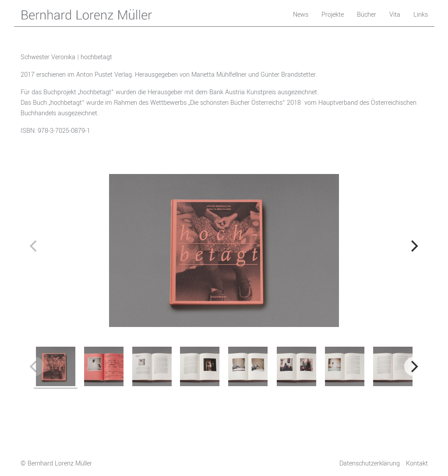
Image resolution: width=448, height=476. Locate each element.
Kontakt (417, 464)
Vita (395, 15)
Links (421, 15)
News (301, 15)
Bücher (367, 15)
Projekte (333, 15)
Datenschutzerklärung (370, 464)
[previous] (35, 246)
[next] (414, 246)
